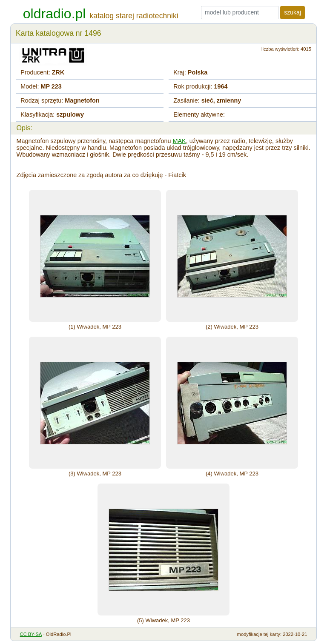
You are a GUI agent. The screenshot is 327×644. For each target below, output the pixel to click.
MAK (179, 141)
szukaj (293, 12)
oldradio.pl (54, 14)
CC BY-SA (31, 634)
